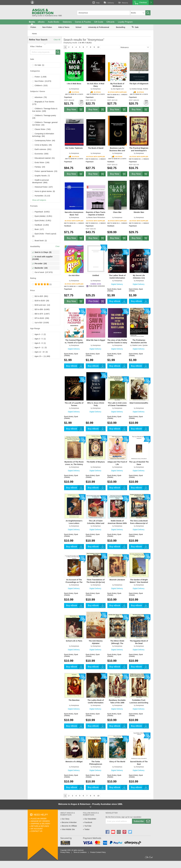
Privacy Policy (65, 852)
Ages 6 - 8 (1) (39, 343)
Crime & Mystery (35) (42, 145)
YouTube (88, 826)
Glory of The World (117, 762)
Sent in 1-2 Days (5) (42, 252)
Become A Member (69, 822)
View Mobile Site (68, 829)
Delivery (109, 3)
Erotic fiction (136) (41, 162)
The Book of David (96, 148)
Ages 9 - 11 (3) (39, 348)
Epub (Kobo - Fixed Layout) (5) (44, 235)
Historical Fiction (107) (42, 187)
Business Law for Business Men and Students (117, 151)
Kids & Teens (64, 27)
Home (34, 34)
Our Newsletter (90, 819)
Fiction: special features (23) (45, 171)
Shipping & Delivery (41, 824)
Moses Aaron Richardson (97, 218)
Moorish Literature (117, 580)
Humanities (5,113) (41, 196)
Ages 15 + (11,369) (41, 356)
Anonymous (75, 89)
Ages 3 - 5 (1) (39, 339)
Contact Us (37, 831)
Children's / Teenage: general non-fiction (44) (45, 124)
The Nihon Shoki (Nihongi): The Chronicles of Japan (117, 643)
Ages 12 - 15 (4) (40, 352)
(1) (42, 284)
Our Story (66, 819)
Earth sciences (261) (42, 149)
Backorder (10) (40, 268)
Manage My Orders (40, 821)
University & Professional (99, 27)
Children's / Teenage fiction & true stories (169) (45, 110)
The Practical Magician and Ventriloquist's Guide (139, 151)
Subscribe (142, 821)
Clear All (57, 40)
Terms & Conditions (80, 852)
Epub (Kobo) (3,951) (42, 221)
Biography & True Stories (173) (43, 103)
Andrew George (137, 89)
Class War (117, 212)
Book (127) (38, 229)
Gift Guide (99, 22)
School (78, 27)
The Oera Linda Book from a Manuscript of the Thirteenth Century (139, 523)
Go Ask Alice (74, 275)
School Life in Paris (74, 641)
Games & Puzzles (83, 22)
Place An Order (39, 819)
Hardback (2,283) (40, 225)
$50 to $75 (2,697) (41, 314)
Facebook (88, 822)
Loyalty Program (125, 22)
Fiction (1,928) (39, 77)
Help (96, 3)
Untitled (96, 275)
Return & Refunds (40, 826)
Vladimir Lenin (137, 345)
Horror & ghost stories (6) (44, 191)
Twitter (87, 829)
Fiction (33, 27)
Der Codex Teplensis (74, 148)
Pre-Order (97, 301)
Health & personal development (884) (40, 181)
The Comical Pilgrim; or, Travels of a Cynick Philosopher (74, 343)
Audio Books (54, 22)
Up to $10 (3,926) (41, 323)
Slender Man (139, 212)
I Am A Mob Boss (74, 84)
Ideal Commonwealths (139, 403)
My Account (37, 829)
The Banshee (74, 700)
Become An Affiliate (69, 826)
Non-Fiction (47, 27)
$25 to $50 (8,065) (41, 309)
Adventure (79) (39, 97)
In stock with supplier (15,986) (43, 258)
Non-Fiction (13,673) (42, 81)
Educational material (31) (43, 158)
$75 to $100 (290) (41, 318)
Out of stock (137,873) (42, 272)
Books (32, 22)
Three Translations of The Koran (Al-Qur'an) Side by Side (96, 582)
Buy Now (75, 109)
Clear (58, 246)
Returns (123, 3)
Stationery (67, 22)
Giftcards (110, 22)
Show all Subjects (39, 200)
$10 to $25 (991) (40, 296)
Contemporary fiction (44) (44, 141)
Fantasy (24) (39, 167)
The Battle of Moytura (96, 462)
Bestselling (121, 27)
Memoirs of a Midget (74, 762)
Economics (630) (40, 154)
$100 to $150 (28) (41, 301)
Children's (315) (40, 85)
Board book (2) (39, 241)
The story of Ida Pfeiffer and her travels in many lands (117, 343)
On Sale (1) (38, 65)
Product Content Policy (98, 852)
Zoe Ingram (117, 89)
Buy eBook (118, 301)
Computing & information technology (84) (43, 135)
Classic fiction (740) (41, 129)
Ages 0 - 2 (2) (39, 334)
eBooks (41, 22)
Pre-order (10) (39, 264)
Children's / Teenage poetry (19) (44, 117)
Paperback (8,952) (41, 212)
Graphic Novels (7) (41, 176)
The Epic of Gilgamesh (139, 84)
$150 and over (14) (41, 305)
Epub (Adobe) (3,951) (42, 216)
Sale (135, 27)
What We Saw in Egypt (96, 340)
